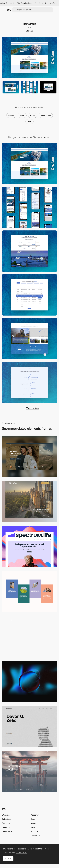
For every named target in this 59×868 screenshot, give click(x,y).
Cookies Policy (22, 852)
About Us (34, 831)
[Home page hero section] (30, 726)
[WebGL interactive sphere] (30, 681)
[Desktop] (30, 164)
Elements (6, 823)
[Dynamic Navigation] (30, 636)
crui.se (30, 31)
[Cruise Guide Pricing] (30, 295)
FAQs (33, 827)
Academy (35, 815)
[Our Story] (30, 383)
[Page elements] (30, 501)
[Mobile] (30, 207)
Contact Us (35, 836)
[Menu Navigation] (30, 772)
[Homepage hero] (30, 546)
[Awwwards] (9, 10)
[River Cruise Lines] (30, 251)
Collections (7, 819)
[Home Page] (30, 456)
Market (34, 823)
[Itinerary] (30, 339)
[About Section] (30, 591)
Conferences (7, 831)
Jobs (33, 819)
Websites (6, 815)
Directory (6, 827)
